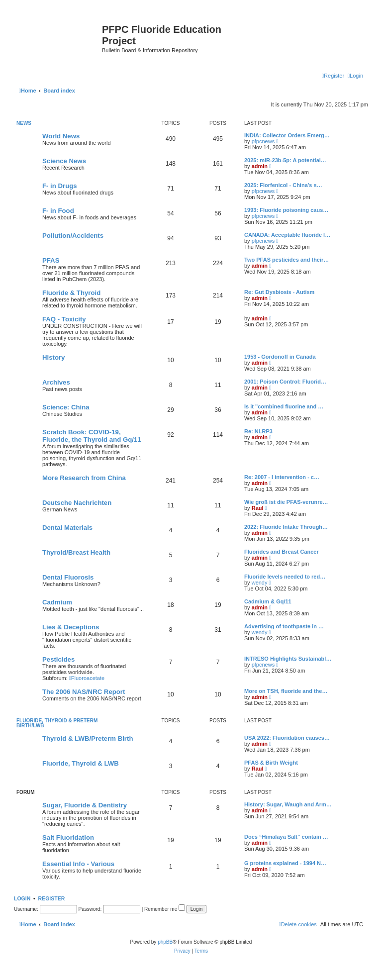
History (53, 357)
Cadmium (57, 602)
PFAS (51, 260)
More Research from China (84, 478)
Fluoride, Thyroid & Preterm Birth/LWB (57, 723)
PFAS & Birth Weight (271, 763)
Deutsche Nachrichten (77, 503)
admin (260, 166)
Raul (258, 508)
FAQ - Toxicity (64, 319)
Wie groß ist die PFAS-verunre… (286, 502)
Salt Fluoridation (68, 837)
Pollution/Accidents (73, 236)
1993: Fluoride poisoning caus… (286, 210)
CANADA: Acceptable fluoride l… (287, 235)
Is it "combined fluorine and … (284, 406)
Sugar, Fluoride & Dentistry (85, 805)
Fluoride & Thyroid (71, 293)
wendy (260, 583)
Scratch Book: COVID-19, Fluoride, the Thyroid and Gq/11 (92, 436)
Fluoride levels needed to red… (285, 577)
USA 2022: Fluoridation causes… (287, 738)
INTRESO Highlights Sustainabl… (288, 659)
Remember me (165, 909)
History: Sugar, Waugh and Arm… (288, 804)
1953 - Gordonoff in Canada (280, 357)
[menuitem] (355, 76)
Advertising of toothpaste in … (284, 626)
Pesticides (58, 659)
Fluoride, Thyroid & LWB (81, 763)
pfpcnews (263, 141)
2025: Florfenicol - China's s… (283, 185)
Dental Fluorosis (68, 577)
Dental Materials (67, 528)
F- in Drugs (60, 186)
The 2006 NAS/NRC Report (84, 692)
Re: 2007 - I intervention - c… (282, 477)
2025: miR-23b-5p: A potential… (285, 160)
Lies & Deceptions (71, 627)
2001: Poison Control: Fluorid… (285, 382)
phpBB (165, 942)
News (24, 123)
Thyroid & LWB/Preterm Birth (88, 738)
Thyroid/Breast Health (76, 552)
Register (52, 898)
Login (22, 898)
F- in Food (58, 211)
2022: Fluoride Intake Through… (286, 527)
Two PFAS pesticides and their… (286, 260)
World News (61, 136)
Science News (64, 161)
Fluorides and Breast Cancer (282, 552)
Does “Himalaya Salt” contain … (286, 837)
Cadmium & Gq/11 (268, 601)
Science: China (66, 407)
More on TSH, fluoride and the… (286, 691)
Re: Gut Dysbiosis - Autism (279, 292)
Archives (56, 382)
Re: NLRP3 (258, 431)
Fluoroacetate (87, 678)
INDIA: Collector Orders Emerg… (287, 135)
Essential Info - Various (78, 864)
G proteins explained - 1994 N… (285, 863)
